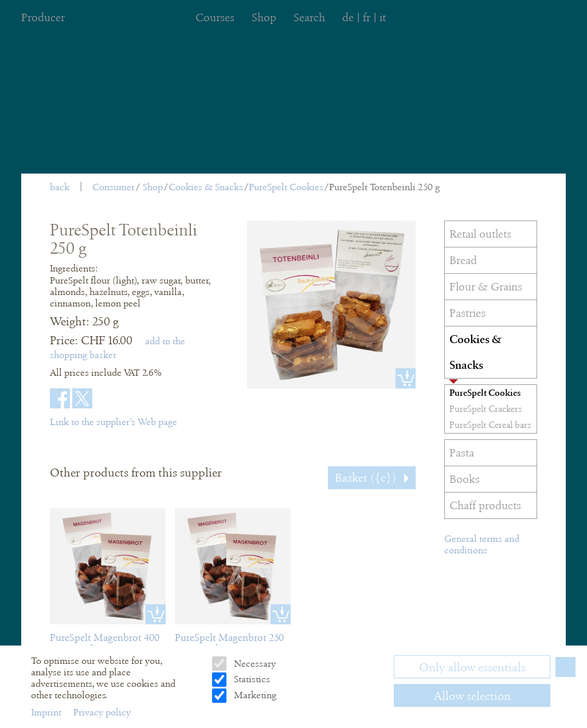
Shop (153, 187)
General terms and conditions (482, 544)
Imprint (47, 712)
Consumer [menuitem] (114, 187)
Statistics (251, 679)
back (60, 187)
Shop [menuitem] (264, 17)
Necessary (254, 664)
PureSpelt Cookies (286, 187)
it (383, 17)
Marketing (254, 695)
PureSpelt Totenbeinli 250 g (384, 187)
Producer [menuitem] (43, 17)
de (348, 17)
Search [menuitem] (309, 17)
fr (367, 17)
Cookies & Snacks (206, 187)
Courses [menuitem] (215, 17)
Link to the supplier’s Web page (114, 422)
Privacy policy (102, 712)
